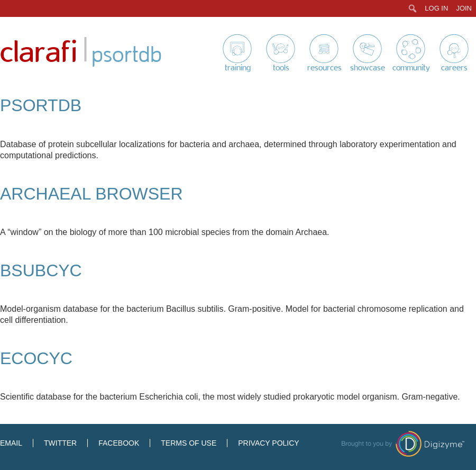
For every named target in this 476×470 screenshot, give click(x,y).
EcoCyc (36, 358)
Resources (324, 68)
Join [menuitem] (464, 8)
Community (411, 68)
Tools (281, 68)
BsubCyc (41, 270)
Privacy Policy (268, 443)
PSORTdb (41, 105)
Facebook (119, 443)
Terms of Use (189, 443)
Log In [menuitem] (436, 8)
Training (238, 68)
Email (11, 443)
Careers (454, 68)
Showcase (368, 68)
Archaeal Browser (91, 194)
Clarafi (39, 53)
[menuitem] (413, 8)
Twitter (60, 443)
